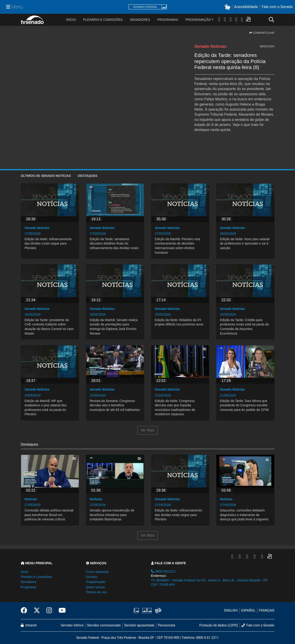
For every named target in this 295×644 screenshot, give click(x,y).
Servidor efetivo (72, 625)
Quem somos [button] (95, 587)
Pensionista (166, 625)
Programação (198, 20)
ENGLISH (231, 611)
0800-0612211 (163, 571)
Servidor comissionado (104, 625)
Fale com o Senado (277, 7)
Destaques (88, 176)
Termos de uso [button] (96, 592)
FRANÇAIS (267, 611)
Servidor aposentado (139, 625)
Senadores (140, 20)
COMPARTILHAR (262, 33)
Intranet (29, 625)
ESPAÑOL (248, 611)
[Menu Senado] (14, 7)
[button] (228, 7)
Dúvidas (92, 577)
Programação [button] (96, 582)
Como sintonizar (97, 572)
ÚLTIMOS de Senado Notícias (46, 176)
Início (25, 572)
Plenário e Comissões (103, 20)
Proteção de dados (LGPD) (219, 625)
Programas (168, 20)
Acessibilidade (246, 7)
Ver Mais (147, 430)
